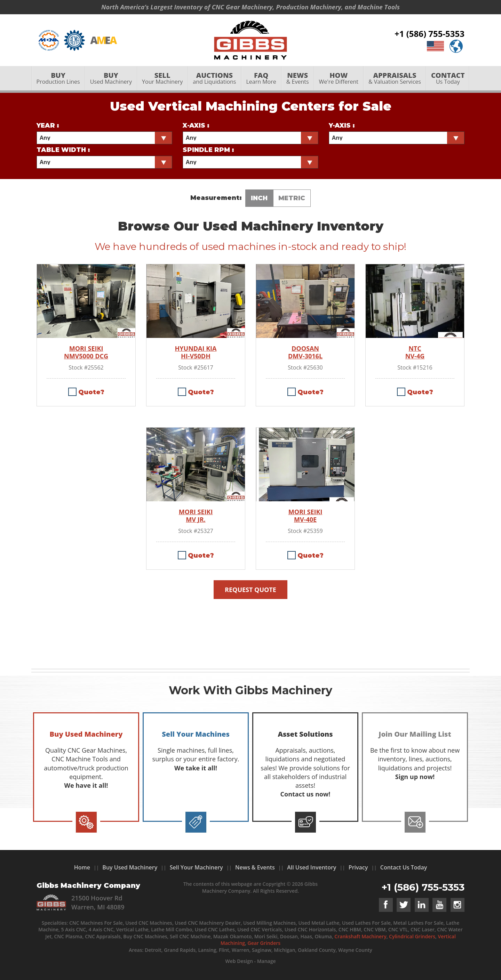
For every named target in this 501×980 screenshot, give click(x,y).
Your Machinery (162, 79)
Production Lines (58, 79)
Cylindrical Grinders (412, 936)
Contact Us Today (404, 867)
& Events (297, 79)
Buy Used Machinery (130, 867)
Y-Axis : (342, 125)
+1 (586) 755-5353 (430, 34)
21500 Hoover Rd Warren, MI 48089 (98, 902)
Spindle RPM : (208, 150)
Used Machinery (111, 79)
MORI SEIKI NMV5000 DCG (86, 352)
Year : (48, 125)
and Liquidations (214, 79)
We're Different (339, 79)
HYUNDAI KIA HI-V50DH (196, 352)
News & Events (255, 867)
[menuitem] (58, 79)
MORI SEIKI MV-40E (305, 516)
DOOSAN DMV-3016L (305, 352)
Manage (267, 961)
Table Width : (63, 150)
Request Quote (250, 590)
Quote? (91, 392)
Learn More (261, 79)
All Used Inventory (312, 867)
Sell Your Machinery (196, 867)
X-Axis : (196, 125)
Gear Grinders (264, 943)
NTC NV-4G (415, 352)
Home (82, 867)
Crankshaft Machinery (360, 936)
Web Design (239, 961)
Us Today (448, 79)
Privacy (358, 867)
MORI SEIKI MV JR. (196, 516)
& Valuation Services (395, 79)
